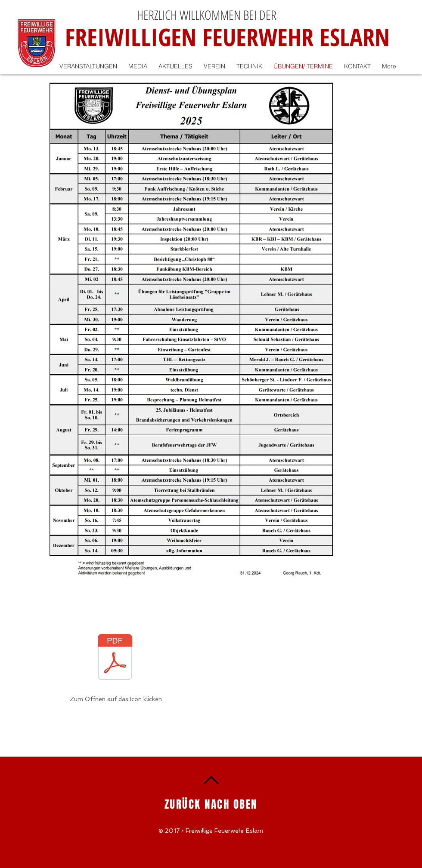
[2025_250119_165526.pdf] (115, 658)
